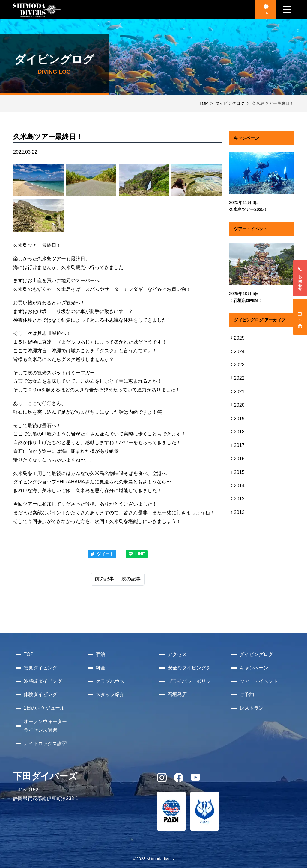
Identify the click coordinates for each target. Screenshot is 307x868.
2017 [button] (237, 445)
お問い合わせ (300, 278)
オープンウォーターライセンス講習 (45, 726)
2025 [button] (237, 338)
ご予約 (300, 317)
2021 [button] (237, 392)
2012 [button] (237, 512)
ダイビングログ (230, 103)
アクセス (177, 654)
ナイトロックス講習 (45, 744)
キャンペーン (254, 668)
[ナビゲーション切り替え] (287, 10)
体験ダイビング (40, 694)
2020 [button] (237, 405)
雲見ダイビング (40, 668)
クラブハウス (110, 681)
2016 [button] (237, 459)
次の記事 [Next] (131, 579)
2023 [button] (237, 365)
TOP (204, 103)
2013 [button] (237, 499)
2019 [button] (237, 419)
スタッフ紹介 (110, 694)
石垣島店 (177, 694)
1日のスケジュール (44, 708)
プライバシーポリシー (192, 681)
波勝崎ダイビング (43, 681)
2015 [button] (237, 472)
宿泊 (100, 654)
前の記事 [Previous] (104, 579)
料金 (100, 668)
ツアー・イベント (259, 681)
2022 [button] (237, 378)
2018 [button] (237, 432)
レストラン (252, 708)
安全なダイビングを (189, 668)
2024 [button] (237, 351)
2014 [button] (237, 486)
